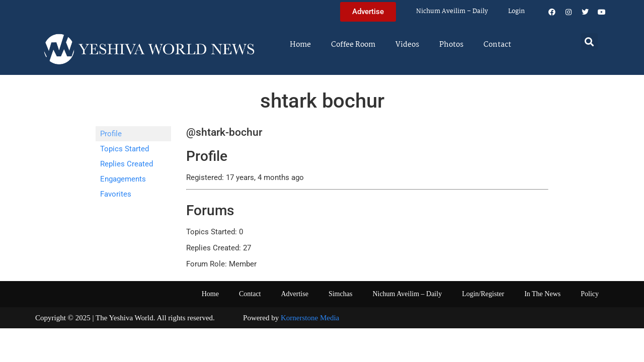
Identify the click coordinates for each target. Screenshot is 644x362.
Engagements (123, 179)
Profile (111, 134)
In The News (542, 294)
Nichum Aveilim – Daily (452, 11)
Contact (497, 45)
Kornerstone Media (310, 318)
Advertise (294, 294)
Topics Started (125, 149)
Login (516, 11)
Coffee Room (353, 45)
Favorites (116, 194)
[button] (589, 41)
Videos (407, 45)
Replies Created (127, 164)
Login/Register (483, 294)
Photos (451, 45)
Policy (590, 294)
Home (300, 45)
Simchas (340, 294)
